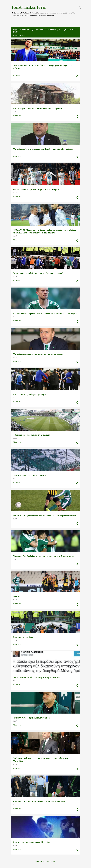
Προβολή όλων (19, 35)
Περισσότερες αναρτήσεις (46, 861)
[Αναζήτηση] (80, 8)
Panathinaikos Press (29, 7)
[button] (77, 76)
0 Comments (17, 75)
